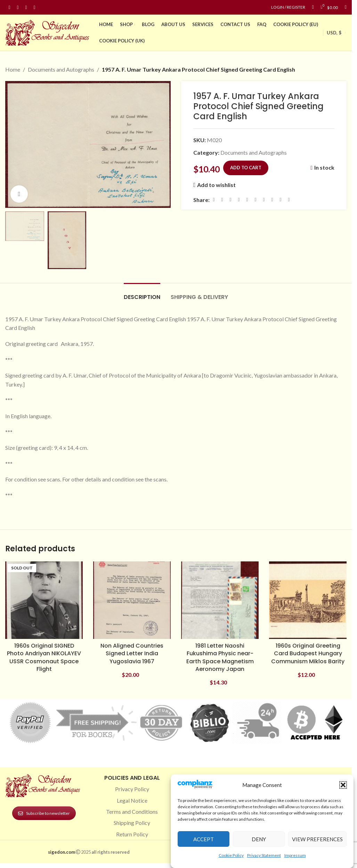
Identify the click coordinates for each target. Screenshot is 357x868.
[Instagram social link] (18, 7)
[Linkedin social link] (34, 7)
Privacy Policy (132, 789)
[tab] (142, 294)
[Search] (346, 7)
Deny (259, 839)
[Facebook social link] (9, 7)
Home (13, 69)
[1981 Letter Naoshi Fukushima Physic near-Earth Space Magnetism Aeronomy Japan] (220, 600)
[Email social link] (230, 200)
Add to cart (246, 167)
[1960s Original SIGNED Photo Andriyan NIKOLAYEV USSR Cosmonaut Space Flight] (44, 600)
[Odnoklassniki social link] (255, 200)
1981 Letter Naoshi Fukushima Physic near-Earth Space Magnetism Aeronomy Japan (220, 657)
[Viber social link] (289, 200)
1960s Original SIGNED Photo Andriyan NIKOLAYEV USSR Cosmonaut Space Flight (44, 657)
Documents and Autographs (61, 69)
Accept (204, 839)
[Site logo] (49, 32)
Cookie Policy (231, 855)
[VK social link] (272, 200)
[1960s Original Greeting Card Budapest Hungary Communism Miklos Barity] (308, 600)
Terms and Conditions (132, 812)
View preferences (317, 839)
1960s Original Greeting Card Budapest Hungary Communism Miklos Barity (308, 654)
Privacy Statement (264, 855)
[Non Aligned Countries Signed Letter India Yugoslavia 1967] (132, 600)
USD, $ (334, 33)
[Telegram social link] (281, 200)
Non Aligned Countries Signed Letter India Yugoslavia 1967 (132, 654)
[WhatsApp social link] (264, 200)
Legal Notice (132, 800)
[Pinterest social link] (26, 7)
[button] (343, 785)
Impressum (295, 855)
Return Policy (132, 834)
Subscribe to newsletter (44, 813)
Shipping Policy (132, 823)
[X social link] (222, 200)
